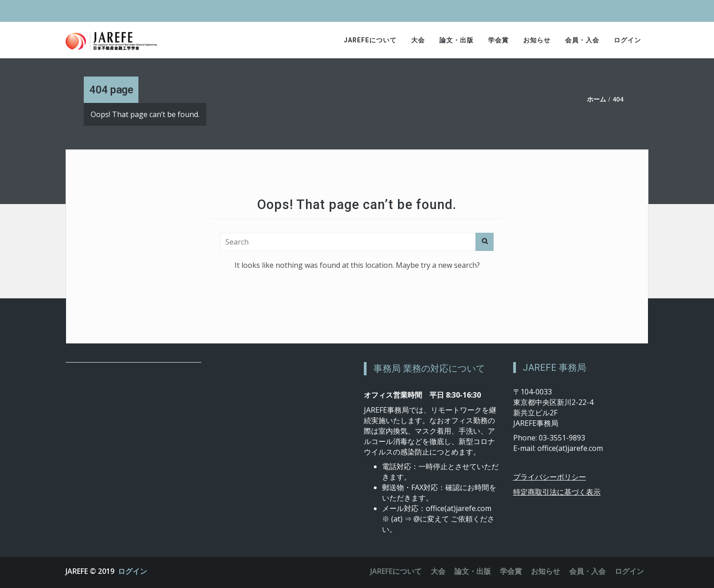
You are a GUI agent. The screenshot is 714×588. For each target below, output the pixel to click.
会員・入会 (582, 40)
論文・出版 (456, 40)
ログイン (627, 40)
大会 (418, 40)
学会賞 (498, 40)
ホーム (597, 99)
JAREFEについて (370, 40)
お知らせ (537, 40)
